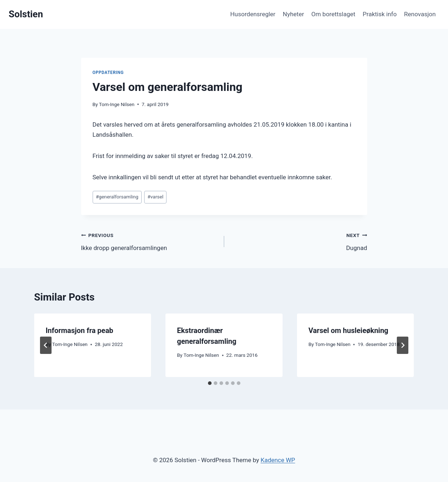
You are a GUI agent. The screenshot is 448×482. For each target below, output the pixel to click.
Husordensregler (253, 14)
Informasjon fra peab (80, 330)
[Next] (403, 345)
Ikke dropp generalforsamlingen (150, 241)
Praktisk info (380, 14)
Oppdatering (108, 73)
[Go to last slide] (46, 345)
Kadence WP (278, 460)
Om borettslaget (333, 14)
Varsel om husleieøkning (349, 330)
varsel (155, 197)
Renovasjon (420, 14)
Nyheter (294, 14)
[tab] (210, 383)
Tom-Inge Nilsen (117, 104)
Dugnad (299, 241)
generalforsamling (117, 197)
